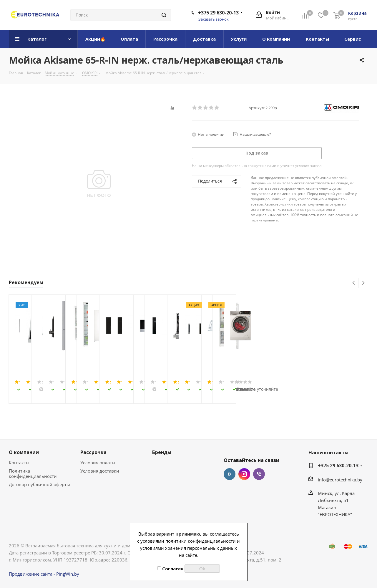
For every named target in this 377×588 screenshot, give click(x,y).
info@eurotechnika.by (340, 480)
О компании (24, 452)
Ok (202, 569)
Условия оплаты (98, 463)
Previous (354, 283)
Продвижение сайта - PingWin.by (44, 574)
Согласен (170, 569)
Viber (259, 474)
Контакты (19, 463)
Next (363, 283)
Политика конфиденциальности (33, 473)
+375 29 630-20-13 (218, 13)
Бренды (162, 452)
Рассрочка (93, 452)
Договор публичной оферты (39, 484)
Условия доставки (100, 471)
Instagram (244, 474)
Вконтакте (230, 474)
